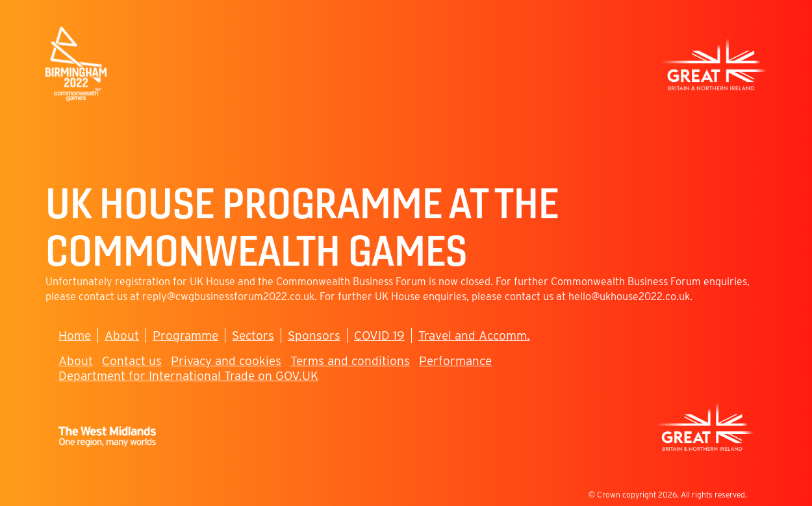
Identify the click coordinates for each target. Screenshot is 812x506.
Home (75, 335)
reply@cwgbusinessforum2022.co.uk (228, 297)
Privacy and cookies (226, 361)
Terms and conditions (350, 361)
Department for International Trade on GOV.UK (188, 376)
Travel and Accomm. (474, 335)
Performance (455, 361)
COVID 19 (379, 335)
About (122, 335)
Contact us (132, 361)
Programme (185, 335)
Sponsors (314, 335)
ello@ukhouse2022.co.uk (632, 297)
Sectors (253, 335)
